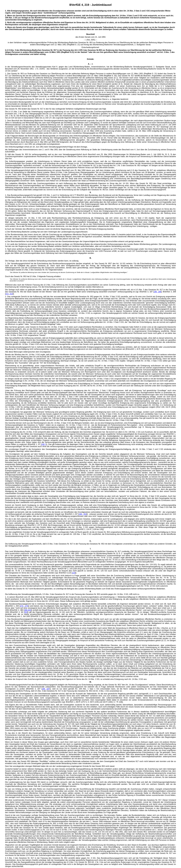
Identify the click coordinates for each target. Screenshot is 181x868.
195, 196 (157, 292)
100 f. (44, 444)
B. (90, 258)
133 (74, 573)
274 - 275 (24, 606)
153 (26, 612)
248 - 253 (83, 514)
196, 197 (46, 689)
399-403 (28, 610)
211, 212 (9, 294)
